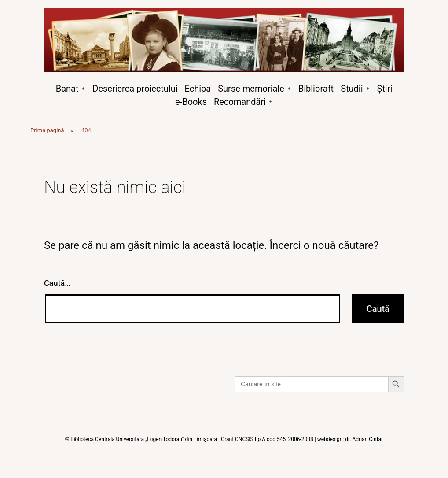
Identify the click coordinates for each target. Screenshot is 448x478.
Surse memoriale (251, 89)
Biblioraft (316, 89)
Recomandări (240, 102)
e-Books (191, 102)
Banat (67, 89)
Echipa (198, 89)
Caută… (57, 283)
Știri (384, 89)
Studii (352, 89)
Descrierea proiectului (135, 89)
